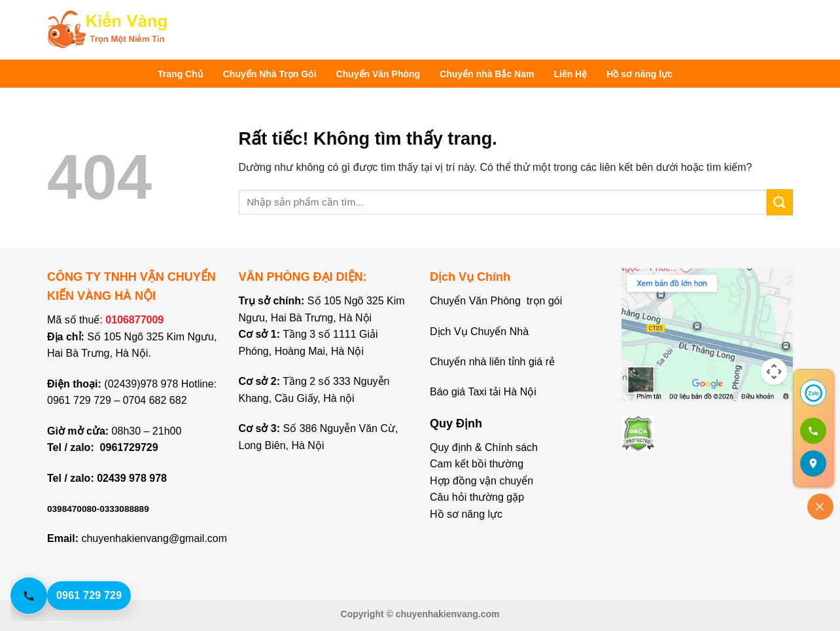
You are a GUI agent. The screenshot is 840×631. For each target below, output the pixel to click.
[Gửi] (780, 202)
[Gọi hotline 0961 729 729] (82, 596)
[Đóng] (820, 507)
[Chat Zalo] (813, 393)
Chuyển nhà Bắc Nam (487, 74)
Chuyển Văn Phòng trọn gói (496, 301)
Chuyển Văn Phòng (378, 74)
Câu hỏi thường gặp (477, 497)
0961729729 (129, 447)
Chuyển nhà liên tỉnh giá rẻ (492, 362)
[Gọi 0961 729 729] (813, 431)
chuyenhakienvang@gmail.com (154, 538)
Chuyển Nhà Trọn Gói (270, 74)
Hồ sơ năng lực (639, 74)
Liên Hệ (570, 74)
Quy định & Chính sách (484, 447)
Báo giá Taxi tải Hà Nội (484, 392)
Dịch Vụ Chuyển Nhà (479, 332)
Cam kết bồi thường (477, 464)
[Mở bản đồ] (813, 463)
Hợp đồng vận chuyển (481, 481)
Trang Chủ (181, 74)
